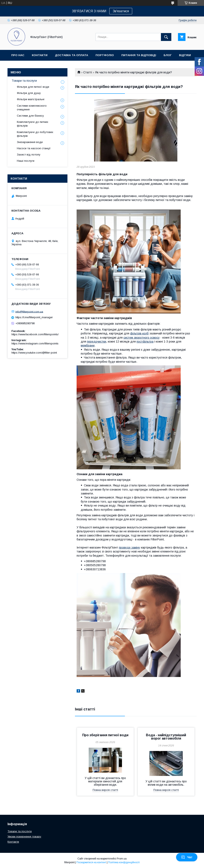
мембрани (88, 345)
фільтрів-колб (139, 333)
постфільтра (145, 342)
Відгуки (185, 55)
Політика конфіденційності (124, 862)
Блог (168, 55)
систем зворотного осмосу (142, 338)
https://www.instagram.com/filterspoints (35, 343)
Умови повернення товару (24, 837)
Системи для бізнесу (30, 116)
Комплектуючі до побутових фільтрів (35, 134)
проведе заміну (129, 547)
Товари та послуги (24, 81)
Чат (187, 857)
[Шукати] (166, 37)
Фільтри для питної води (33, 87)
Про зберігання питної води (105, 735)
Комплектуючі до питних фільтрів (33, 124)
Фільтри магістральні (31, 99)
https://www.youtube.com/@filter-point (34, 353)
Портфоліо (105, 55)
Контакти (40, 55)
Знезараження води (30, 142)
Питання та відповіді (139, 55)
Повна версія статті (105, 790)
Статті (88, 72)
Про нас (18, 55)
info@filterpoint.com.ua (29, 311)
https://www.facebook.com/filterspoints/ (35, 334)
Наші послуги (26, 161)
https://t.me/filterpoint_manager (34, 317)
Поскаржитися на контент (91, 862)
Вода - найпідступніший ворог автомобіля (166, 737)
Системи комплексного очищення (32, 108)
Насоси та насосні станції (34, 148)
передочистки (97, 342)
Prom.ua (122, 859)
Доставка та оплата (72, 55)
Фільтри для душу (29, 93)
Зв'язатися (121, 11)
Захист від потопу (29, 155)
